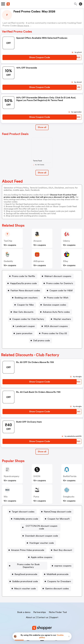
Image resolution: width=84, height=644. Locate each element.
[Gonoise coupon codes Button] (54, 305)
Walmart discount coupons (58, 276)
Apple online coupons (42, 555)
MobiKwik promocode (58, 569)
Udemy (66, 241)
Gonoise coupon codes (55, 305)
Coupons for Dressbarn (59, 576)
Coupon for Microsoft (59, 519)
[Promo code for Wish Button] (57, 298)
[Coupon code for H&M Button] (60, 291)
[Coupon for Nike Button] (24, 305)
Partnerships (40, 607)
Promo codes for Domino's (60, 283)
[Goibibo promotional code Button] (24, 576)
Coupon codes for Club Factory (28, 319)
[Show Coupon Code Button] (40, 57)
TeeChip (8, 241)
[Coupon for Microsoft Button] (58, 519)
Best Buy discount (63, 547)
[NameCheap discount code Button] (57, 512)
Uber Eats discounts (23, 312)
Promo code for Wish (58, 298)
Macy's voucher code (25, 583)
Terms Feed (37, 161)
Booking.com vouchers (26, 298)
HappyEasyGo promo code (23, 283)
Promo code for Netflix (23, 276)
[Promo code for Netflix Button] (22, 276)
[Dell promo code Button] (41, 341)
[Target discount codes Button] (22, 512)
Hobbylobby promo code (26, 519)
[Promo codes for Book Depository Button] (27, 562)
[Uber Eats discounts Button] (22, 312)
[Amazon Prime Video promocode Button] (27, 547)
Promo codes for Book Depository (28, 562)
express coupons (63, 562)
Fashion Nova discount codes (25, 291)
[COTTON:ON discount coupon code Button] (41, 526)
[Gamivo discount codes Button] (56, 583)
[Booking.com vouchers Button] (25, 298)
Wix (6, 497)
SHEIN (37, 476)
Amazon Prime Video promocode (28, 547)
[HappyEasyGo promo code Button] (22, 283)
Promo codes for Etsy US (54, 333)
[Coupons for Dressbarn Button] (58, 576)
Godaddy (8, 261)
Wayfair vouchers (62, 319)
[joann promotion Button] (23, 333)
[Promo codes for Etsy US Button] (53, 333)
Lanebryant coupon (25, 326)
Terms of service (57, 628)
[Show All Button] (42, 452)
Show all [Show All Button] (42, 127)
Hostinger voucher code (42, 540)
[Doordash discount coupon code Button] (41, 533)
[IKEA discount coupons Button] (55, 326)
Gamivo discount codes (57, 583)
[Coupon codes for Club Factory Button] (27, 319)
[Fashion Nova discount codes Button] (24, 291)
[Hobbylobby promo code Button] (25, 519)
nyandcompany (11, 476)
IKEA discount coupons (56, 326)
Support (54, 612)
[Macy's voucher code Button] (24, 583)
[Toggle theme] (81, 4)
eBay (66, 261)
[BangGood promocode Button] (25, 569)
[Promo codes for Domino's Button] (59, 283)
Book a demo (24, 607)
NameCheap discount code (58, 512)
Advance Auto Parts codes (56, 312)
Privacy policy (44, 628)
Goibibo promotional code (25, 576)
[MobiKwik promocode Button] (57, 569)
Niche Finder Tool (58, 607)
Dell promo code (42, 341)
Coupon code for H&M (61, 291)
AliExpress (39, 261)
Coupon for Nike (25, 305)
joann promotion (24, 333)
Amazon (37, 241)
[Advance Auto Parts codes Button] (55, 312)
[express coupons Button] (62, 562)
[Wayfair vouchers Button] (61, 319)
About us (30, 612)
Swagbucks (69, 497)
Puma (36, 497)
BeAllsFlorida (70, 476)
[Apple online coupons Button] (41, 555)
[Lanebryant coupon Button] (24, 326)
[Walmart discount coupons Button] (57, 276)
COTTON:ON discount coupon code (42, 526)
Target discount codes (23, 512)
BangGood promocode (26, 569)
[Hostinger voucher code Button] (41, 540)
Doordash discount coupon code (42, 533)
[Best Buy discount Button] (62, 547)
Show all (42, 452)
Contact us (43, 612)
